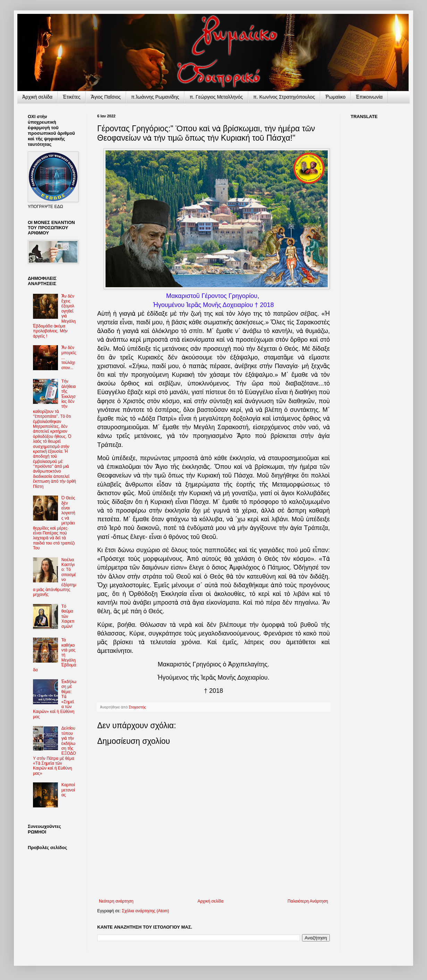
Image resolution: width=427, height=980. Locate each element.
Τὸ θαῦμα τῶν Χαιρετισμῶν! (68, 616)
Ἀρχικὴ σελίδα (37, 97)
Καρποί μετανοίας (68, 790)
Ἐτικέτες (72, 97)
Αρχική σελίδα (211, 901)
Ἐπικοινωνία (369, 97)
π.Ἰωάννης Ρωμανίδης (155, 97)
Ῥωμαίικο (335, 97)
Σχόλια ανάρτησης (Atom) (145, 911)
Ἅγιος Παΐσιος (106, 97)
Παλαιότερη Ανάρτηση (308, 901)
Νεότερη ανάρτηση (116, 901)
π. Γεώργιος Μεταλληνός (216, 97)
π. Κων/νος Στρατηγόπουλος (284, 97)
